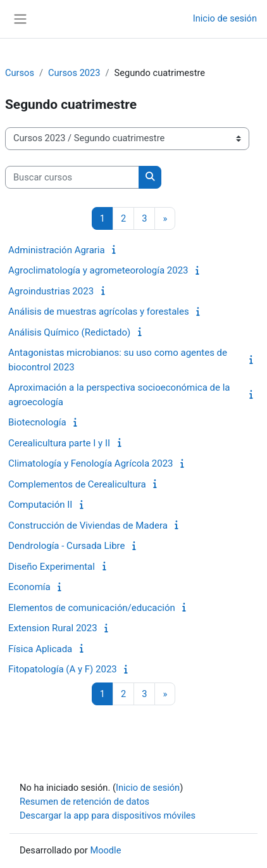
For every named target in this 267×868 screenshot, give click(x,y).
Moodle (105, 850)
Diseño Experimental (52, 567)
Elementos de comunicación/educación (92, 608)
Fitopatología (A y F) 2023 (63, 669)
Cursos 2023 (74, 73)
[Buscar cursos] (72, 177)
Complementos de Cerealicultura (77, 484)
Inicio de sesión (225, 18)
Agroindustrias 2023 (51, 291)
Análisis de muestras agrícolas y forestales (99, 311)
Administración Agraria (57, 250)
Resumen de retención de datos (84, 802)
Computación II (40, 505)
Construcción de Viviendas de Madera (88, 525)
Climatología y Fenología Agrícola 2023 (91, 463)
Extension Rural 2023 (53, 628)
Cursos (20, 73)
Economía (29, 587)
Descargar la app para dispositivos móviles (108, 815)
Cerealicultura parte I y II (59, 443)
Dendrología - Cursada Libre (67, 546)
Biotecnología (37, 422)
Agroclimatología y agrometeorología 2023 (98, 270)
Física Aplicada (40, 649)
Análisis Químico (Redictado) (69, 332)
